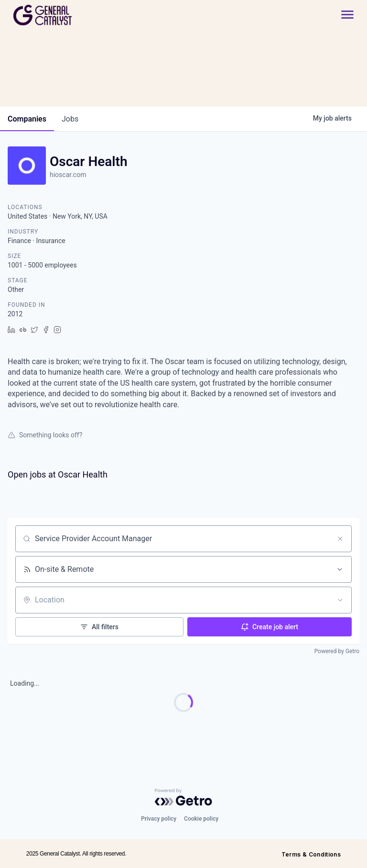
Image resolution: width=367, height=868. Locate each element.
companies (27, 119)
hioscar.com (68, 175)
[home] (77, 15)
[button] (343, 15)
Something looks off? (45, 435)
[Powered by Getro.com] (183, 797)
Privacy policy (159, 819)
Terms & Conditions (311, 854)
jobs (70, 119)
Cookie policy (201, 819)
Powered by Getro (337, 651)
